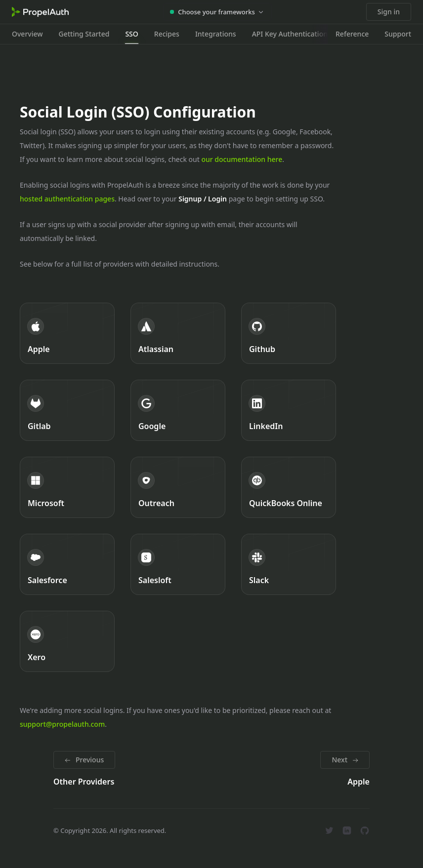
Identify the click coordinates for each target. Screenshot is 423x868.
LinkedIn (266, 426)
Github (262, 349)
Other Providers (84, 782)
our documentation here (242, 159)
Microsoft (46, 503)
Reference (352, 34)
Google (152, 426)
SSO (131, 34)
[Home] (40, 12)
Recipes (167, 34)
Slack (259, 580)
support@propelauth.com (62, 724)
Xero (37, 657)
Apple (39, 349)
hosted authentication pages (67, 199)
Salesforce (47, 580)
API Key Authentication (290, 34)
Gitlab (39, 426)
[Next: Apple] (345, 760)
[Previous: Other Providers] (84, 760)
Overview (27, 34)
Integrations (216, 34)
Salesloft (155, 580)
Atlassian (156, 349)
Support (398, 34)
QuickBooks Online (286, 503)
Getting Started (84, 34)
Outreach (156, 503)
